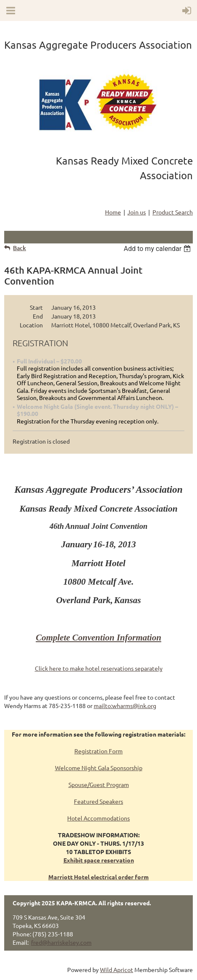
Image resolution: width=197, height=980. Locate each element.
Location (31, 325)
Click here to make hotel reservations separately (99, 668)
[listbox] (158, 249)
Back (20, 248)
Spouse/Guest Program (99, 784)
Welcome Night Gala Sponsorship (99, 768)
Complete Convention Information (98, 638)
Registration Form (98, 751)
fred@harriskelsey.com (61, 942)
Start (36, 307)
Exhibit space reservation (99, 860)
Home (113, 212)
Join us (137, 212)
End (38, 316)
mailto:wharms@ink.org (125, 706)
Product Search (173, 212)
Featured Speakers (98, 801)
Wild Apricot (117, 970)
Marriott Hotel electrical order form (98, 877)
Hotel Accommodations (98, 818)
